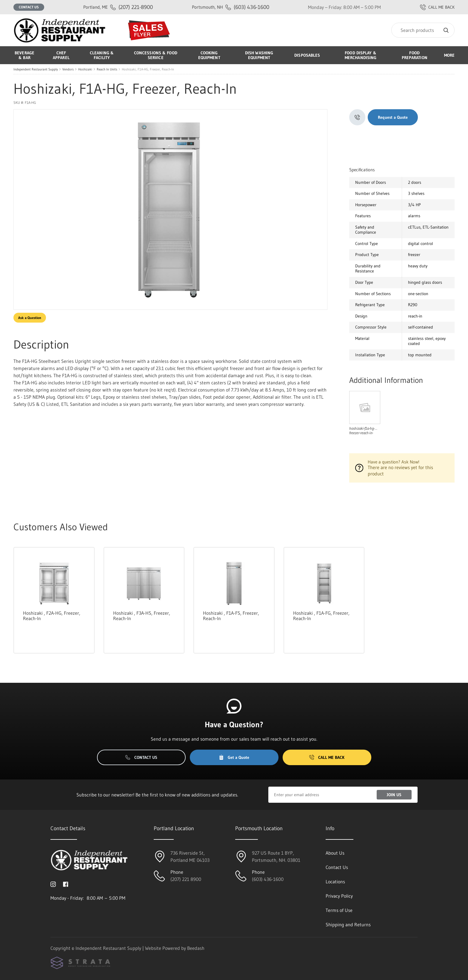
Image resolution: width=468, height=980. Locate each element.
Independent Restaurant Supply (36, 69)
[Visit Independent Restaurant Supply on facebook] (66, 884)
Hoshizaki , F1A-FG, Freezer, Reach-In (321, 616)
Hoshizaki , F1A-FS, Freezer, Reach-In (231, 616)
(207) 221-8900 (118, 7)
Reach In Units (107, 69)
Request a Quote (393, 117)
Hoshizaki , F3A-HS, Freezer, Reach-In (142, 616)
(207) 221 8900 (186, 879)
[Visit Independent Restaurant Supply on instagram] (53, 884)
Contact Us (29, 7)
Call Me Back (327, 757)
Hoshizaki (85, 69)
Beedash (196, 948)
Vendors (68, 69)
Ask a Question (30, 318)
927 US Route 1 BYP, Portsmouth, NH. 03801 (276, 856)
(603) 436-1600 (231, 7)
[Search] (423, 30)
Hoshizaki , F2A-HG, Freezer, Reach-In (52, 616)
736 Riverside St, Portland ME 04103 (190, 856)
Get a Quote (234, 757)
